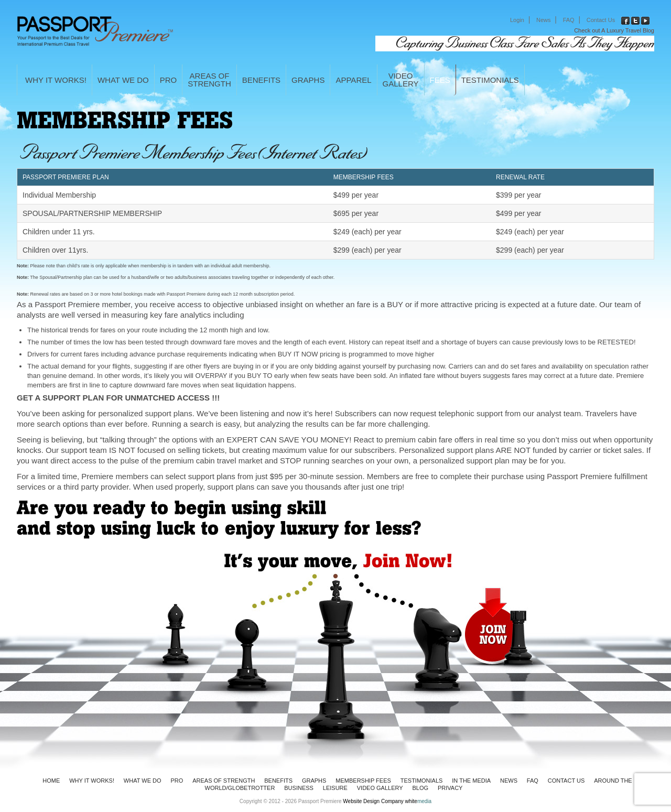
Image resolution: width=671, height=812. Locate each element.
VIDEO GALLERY (380, 788)
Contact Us (601, 20)
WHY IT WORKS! (56, 80)
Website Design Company (373, 801)
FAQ (569, 20)
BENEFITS (261, 80)
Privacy (450, 788)
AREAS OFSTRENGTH (209, 80)
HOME (51, 781)
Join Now (560, 626)
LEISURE (335, 788)
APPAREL (353, 80)
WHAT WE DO (123, 80)
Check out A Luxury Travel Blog (614, 31)
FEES (440, 80)
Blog (421, 788)
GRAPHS (308, 80)
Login (517, 20)
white (419, 801)
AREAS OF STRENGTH (224, 781)
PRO (169, 80)
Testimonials (490, 80)
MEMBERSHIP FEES (363, 781)
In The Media (471, 781)
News (544, 20)
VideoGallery (401, 80)
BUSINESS (299, 788)
